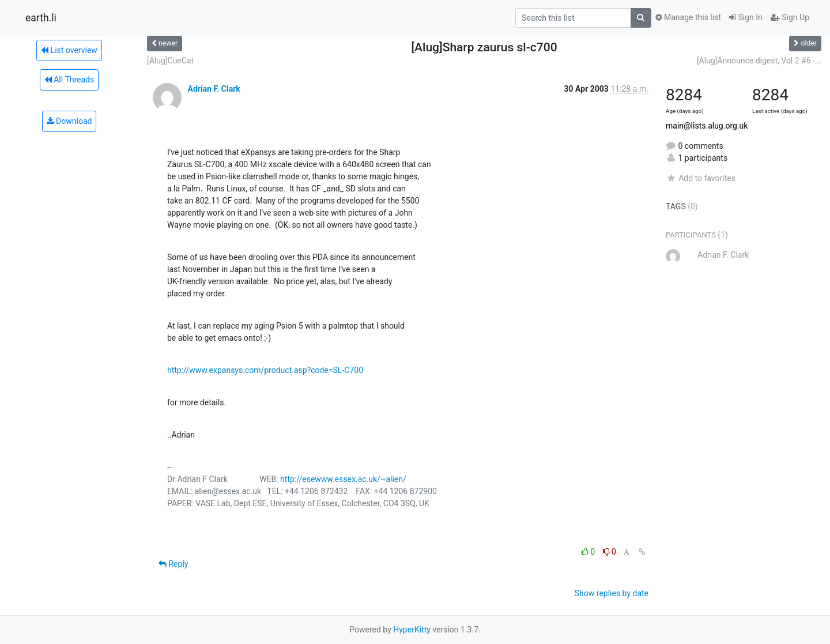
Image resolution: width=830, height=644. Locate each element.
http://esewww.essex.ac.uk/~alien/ (343, 479)
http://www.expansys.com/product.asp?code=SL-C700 (265, 370)
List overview (69, 50)
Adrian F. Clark (214, 89)
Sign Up (790, 17)
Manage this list (688, 17)
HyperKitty (412, 630)
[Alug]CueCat (170, 61)
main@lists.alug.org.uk (707, 126)
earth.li (41, 18)
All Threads (69, 80)
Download (69, 121)
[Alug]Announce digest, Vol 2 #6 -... (759, 61)
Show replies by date (612, 593)
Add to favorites (701, 178)
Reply (173, 564)
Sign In (746, 17)
